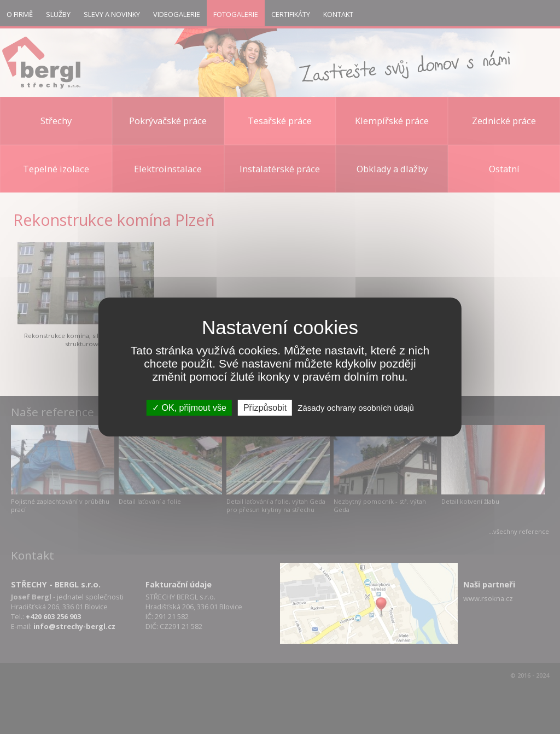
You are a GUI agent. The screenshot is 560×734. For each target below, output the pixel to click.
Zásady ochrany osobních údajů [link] (356, 408)
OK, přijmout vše (189, 408)
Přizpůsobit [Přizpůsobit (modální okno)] (265, 408)
